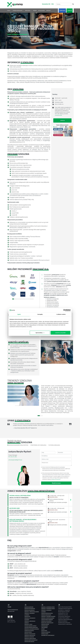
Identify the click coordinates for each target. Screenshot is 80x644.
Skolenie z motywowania (30, 634)
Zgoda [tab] (19, 314)
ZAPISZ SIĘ (70, 11)
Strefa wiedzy (44, 630)
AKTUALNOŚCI (42, 10)
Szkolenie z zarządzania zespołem (32, 629)
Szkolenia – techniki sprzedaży (48, 618)
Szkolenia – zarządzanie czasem (48, 608)
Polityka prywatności (46, 632)
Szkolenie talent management (31, 640)
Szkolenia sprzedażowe (30, 610)
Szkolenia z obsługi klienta (30, 638)
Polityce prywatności (56, 479)
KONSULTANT (62, 11)
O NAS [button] (9, 10)
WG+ (53, 4)
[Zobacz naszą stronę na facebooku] (9, 617)
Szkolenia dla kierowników (47, 613)
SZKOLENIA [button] (28, 10)
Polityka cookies (45, 634)
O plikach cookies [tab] (61, 314)
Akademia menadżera (29, 630)
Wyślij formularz (56, 483)
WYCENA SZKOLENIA (55, 445)
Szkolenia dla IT (45, 626)
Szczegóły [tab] (40, 314)
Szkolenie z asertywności (30, 635)
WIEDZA (35, 10)
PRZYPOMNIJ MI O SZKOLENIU (39, 445)
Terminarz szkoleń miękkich (30, 626)
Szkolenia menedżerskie (30, 608)
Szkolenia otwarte (45, 624)
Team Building (44, 627)
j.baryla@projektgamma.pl (15, 460)
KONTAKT (48, 10)
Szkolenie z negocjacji (29, 637)
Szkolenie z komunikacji (46, 621)
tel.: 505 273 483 (13, 457)
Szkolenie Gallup (28, 632)
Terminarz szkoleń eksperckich (31, 627)
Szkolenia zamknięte (29, 607)
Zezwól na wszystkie (60, 333)
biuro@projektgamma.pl (13, 610)
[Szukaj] (73, 4)
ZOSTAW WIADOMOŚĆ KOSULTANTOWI (18, 445)
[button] (10, 285)
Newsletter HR (46, 4)
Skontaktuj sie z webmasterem (48, 635)
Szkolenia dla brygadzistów (47, 619)
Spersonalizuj (40, 333)
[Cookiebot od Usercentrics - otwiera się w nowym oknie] (64, 310)
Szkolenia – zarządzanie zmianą (48, 607)
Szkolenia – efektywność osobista (32, 612)
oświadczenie (58, 115)
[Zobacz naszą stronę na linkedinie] (12, 617)
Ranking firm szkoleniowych (47, 623)
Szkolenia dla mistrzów (29, 641)
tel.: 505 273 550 (11, 611)
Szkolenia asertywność (46, 615)
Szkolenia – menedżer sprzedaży (48, 616)
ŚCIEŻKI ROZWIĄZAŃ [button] (18, 10)
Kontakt (43, 629)
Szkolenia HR (27, 616)
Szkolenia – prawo (28, 624)
